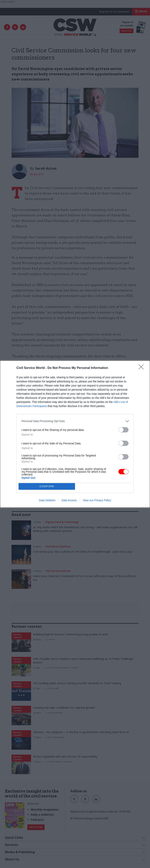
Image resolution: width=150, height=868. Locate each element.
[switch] (123, 430)
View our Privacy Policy (97, 500)
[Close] (142, 368)
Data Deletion (47, 500)
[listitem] (75, 421)
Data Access (69, 500)
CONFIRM (47, 486)
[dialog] (75, 434)
